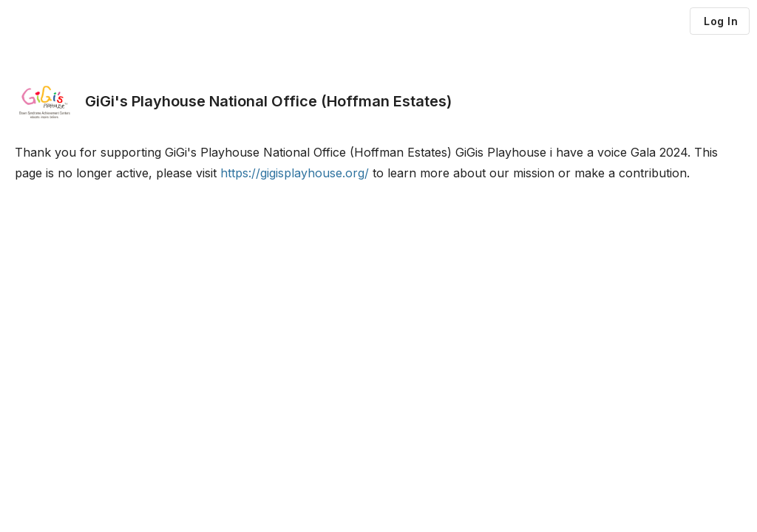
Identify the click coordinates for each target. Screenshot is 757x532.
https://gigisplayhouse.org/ (295, 173)
